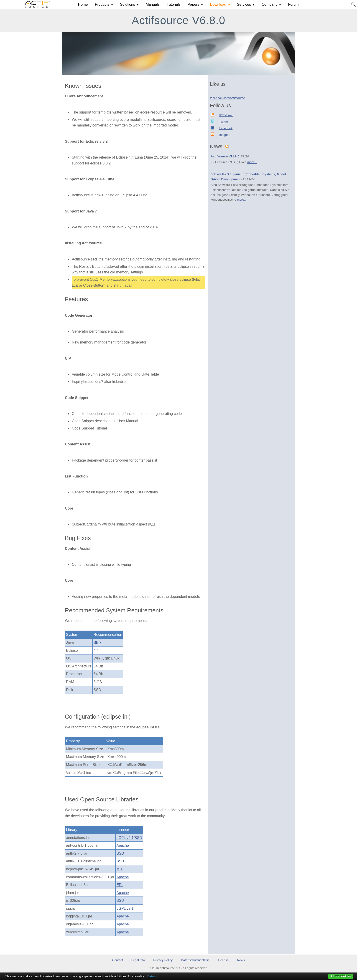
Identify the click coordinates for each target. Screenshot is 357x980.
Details (152, 976)
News (241, 960)
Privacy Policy (163, 960)
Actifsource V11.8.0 (225, 156)
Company (270, 4)
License (223, 960)
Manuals (153, 4)
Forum (293, 4)
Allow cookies (341, 976)
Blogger (224, 135)
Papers (193, 4)
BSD (138, 838)
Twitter (224, 122)
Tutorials (174, 4)
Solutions (127, 4)
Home (83, 4)
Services (244, 4)
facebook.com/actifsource (227, 98)
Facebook (226, 128)
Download (218, 4)
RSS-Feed (226, 115)
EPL (120, 885)
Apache (123, 845)
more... (252, 162)
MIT (120, 869)
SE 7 (98, 643)
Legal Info (138, 960)
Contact (118, 960)
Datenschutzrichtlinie (195, 960)
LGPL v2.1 (125, 838)
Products (102, 4)
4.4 (96, 650)
